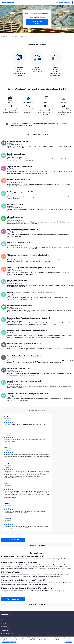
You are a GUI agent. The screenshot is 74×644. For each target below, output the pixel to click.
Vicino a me (4, 626)
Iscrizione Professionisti (63, 2)
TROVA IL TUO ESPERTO (37, 22)
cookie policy (29, 639)
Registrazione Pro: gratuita (37, 545)
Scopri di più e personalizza (9, 642)
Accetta (69, 642)
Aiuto (2, 617)
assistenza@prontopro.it (7, 633)
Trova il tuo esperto (13, 540)
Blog (2, 619)
